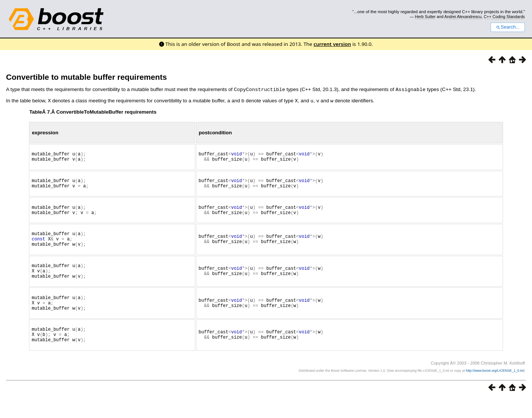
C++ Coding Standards (504, 17)
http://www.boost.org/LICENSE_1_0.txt (495, 390)
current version (332, 44)
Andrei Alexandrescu (463, 17)
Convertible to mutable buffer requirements (87, 77)
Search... (508, 27)
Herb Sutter (425, 17)
